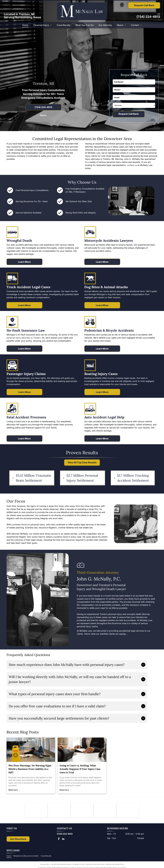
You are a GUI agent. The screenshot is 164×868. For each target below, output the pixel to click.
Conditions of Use (78, 865)
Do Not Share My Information (61, 865)
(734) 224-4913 (148, 17)
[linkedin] (63, 840)
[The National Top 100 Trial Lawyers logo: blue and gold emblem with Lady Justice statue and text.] (128, 810)
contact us (132, 165)
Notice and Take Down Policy (95, 865)
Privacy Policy (45, 865)
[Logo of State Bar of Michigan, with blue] (82, 810)
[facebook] (59, 840)
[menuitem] (25, 25)
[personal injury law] (31, 750)
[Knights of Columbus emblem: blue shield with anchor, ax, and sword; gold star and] (36, 810)
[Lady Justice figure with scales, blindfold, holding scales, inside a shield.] (105, 810)
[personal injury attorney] (82, 750)
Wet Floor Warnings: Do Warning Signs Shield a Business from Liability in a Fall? (30, 769)
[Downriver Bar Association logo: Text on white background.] (59, 810)
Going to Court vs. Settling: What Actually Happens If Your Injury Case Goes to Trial (80, 769)
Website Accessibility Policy (115, 865)
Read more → (14, 790)
